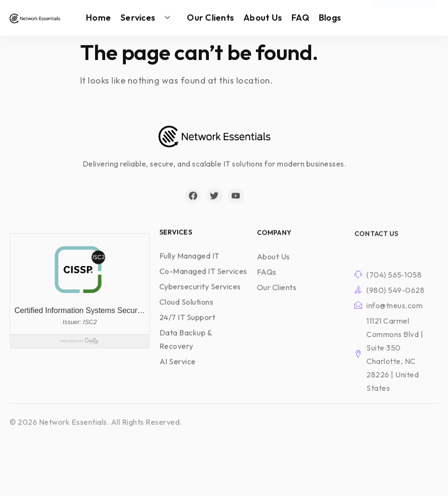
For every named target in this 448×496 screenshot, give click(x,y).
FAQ (300, 18)
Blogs (330, 18)
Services (149, 18)
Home (98, 18)
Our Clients (210, 18)
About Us (263, 18)
